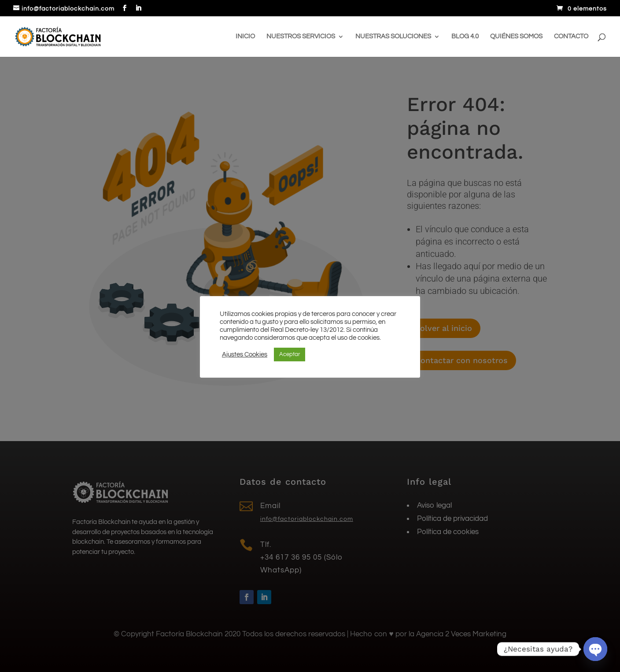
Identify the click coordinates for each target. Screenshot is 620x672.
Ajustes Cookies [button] (245, 355)
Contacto (571, 37)
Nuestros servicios (301, 37)
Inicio (245, 37)
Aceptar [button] (290, 354)
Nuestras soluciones (393, 37)
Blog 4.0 (465, 37)
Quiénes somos (516, 37)
